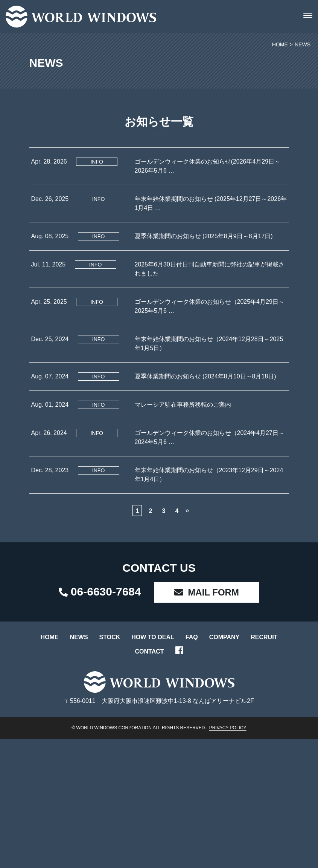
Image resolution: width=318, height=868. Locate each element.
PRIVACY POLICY (228, 728)
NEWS (79, 637)
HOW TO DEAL (153, 637)
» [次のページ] (187, 510)
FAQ (192, 637)
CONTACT (149, 651)
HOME (50, 637)
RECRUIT (264, 637)
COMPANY (224, 637)
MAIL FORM (207, 592)
